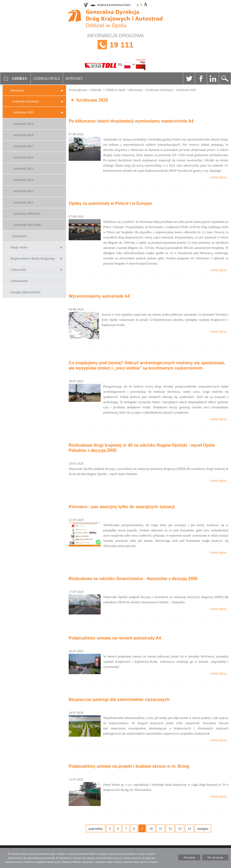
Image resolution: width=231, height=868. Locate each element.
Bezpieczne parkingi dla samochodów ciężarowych (119, 700)
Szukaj (225, 78)
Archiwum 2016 (23, 157)
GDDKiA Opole (115, 90)
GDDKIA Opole (47, 79)
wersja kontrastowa (114, 5)
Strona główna (78, 90)
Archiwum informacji (25, 101)
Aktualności (19, 236)
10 (151, 829)
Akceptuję (189, 857)
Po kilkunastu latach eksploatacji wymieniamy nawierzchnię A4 (131, 121)
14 (189, 829)
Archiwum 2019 (23, 124)
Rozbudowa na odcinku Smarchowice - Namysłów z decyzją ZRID (133, 579)
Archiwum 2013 (23, 191)
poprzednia (96, 829)
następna (203, 829)
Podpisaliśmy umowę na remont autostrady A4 (115, 638)
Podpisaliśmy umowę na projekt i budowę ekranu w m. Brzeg (129, 766)
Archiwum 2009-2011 (27, 214)
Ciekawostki (18, 270)
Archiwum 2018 (23, 135)
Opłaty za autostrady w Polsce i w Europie (110, 203)
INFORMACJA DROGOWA (115, 45)
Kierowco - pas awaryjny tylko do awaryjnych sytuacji (122, 507)
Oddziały (96, 90)
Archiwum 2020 (23, 112)
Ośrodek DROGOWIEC (26, 292)
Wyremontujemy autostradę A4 (99, 296)
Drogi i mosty (19, 247)
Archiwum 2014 (23, 180)
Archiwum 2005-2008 (27, 225)
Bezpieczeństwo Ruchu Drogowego (33, 258)
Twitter (189, 78)
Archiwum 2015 (23, 169)
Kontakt (74, 79)
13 (180, 829)
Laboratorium (19, 281)
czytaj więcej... (219, 177)
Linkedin (213, 78)
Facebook (201, 78)
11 (161, 829)
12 (170, 829)
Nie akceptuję (215, 857)
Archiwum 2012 (23, 202)
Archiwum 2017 (23, 146)
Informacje (17, 90)
